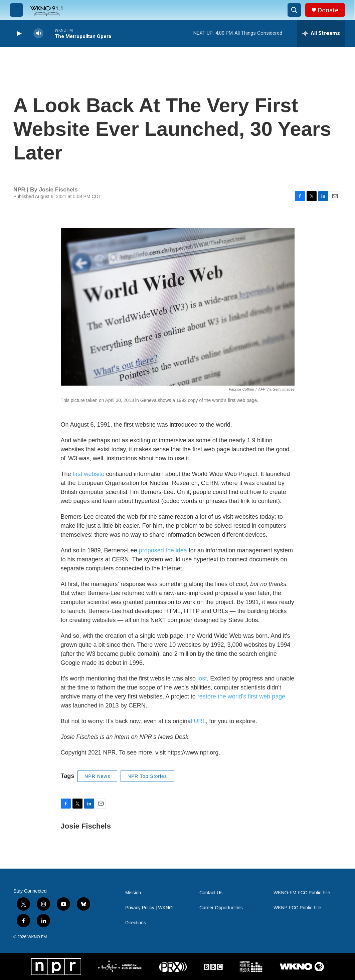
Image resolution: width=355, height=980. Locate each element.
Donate (328, 10)
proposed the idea (163, 550)
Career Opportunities (221, 908)
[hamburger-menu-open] (16, 10)
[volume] (38, 34)
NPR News (97, 776)
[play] (18, 34)
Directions (136, 923)
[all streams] (321, 33)
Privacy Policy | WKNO (149, 908)
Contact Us (211, 893)
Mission (133, 893)
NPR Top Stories (147, 776)
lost (202, 678)
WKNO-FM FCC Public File (302, 893)
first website (89, 474)
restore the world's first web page (241, 696)
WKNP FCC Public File (297, 908)
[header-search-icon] (294, 10)
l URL (198, 721)
